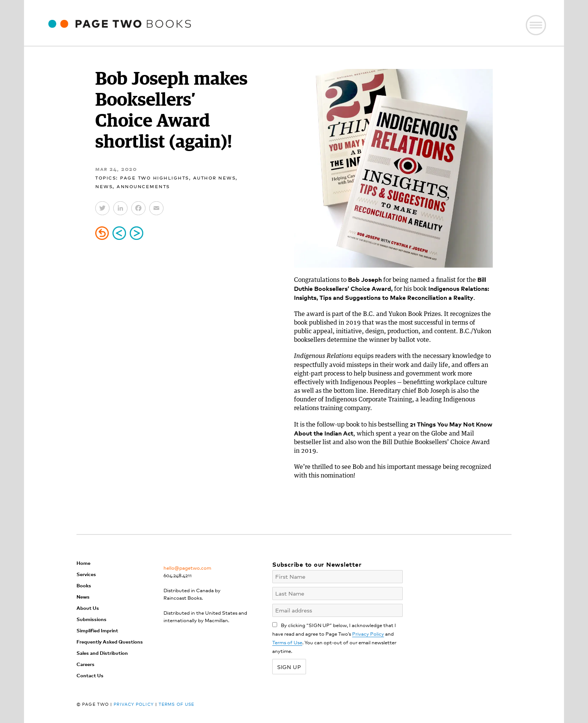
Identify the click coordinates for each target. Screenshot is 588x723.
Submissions (91, 619)
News (104, 186)
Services (86, 574)
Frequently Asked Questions (110, 641)
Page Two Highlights (154, 177)
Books (84, 585)
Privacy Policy (368, 634)
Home (83, 563)
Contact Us (90, 675)
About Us (88, 608)
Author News (214, 177)
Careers (85, 664)
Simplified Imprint (97, 630)
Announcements (143, 186)
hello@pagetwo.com (187, 568)
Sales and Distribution (102, 653)
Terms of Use (287, 642)
